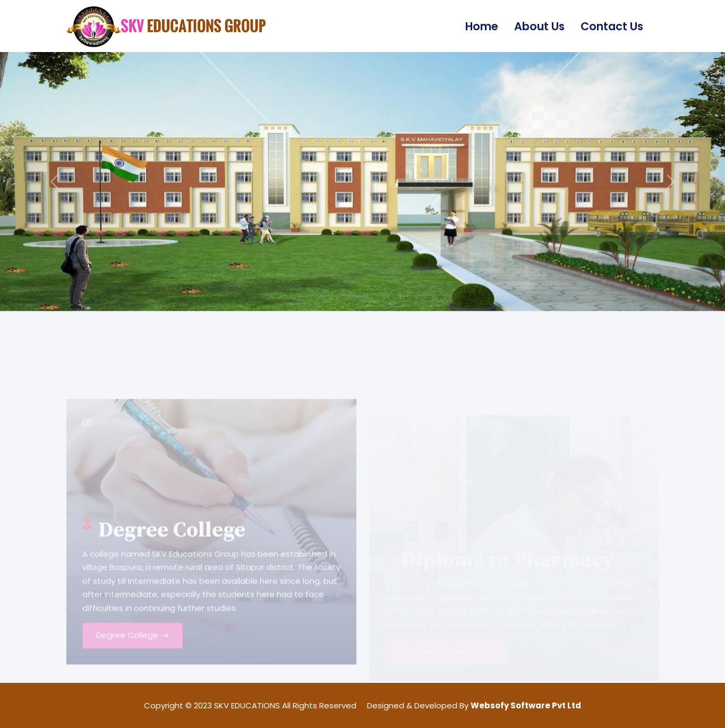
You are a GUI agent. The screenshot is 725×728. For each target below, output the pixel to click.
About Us (539, 26)
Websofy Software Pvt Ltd (526, 705)
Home (482, 26)
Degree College (133, 653)
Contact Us (612, 26)
